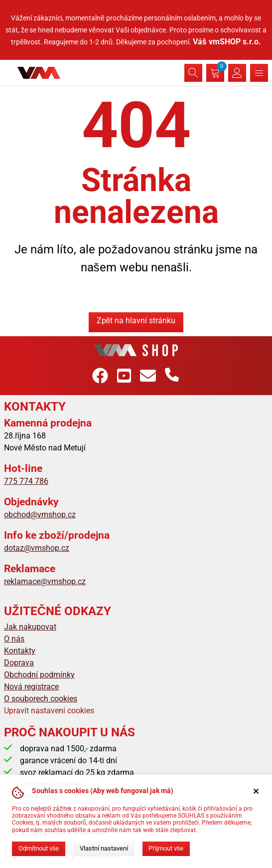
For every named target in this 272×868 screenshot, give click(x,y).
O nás (14, 639)
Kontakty (20, 651)
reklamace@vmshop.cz (45, 581)
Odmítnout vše (39, 848)
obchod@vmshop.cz (40, 515)
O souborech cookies (41, 699)
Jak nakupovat (30, 627)
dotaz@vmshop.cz (37, 548)
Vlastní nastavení (104, 848)
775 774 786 (26, 481)
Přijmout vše (166, 848)
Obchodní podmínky (39, 675)
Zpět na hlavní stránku (136, 321)
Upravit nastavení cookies (49, 711)
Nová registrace (31, 687)
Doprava (19, 663)
